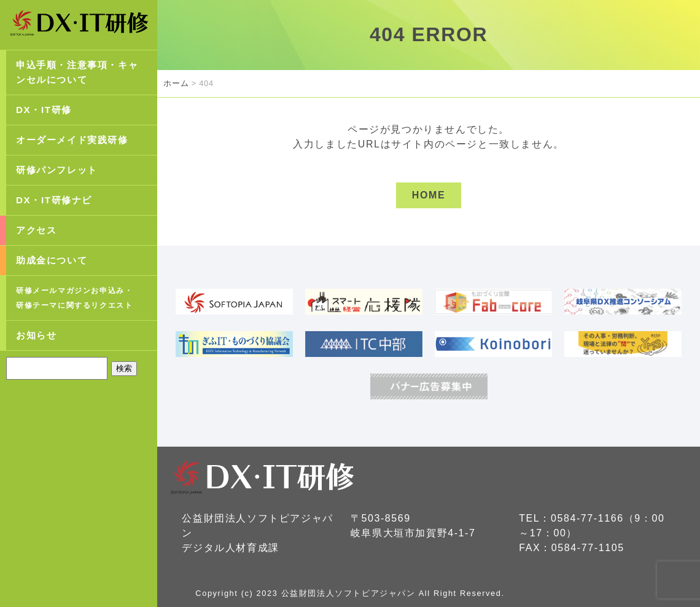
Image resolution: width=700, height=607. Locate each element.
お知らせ (36, 335)
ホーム (176, 83)
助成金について (52, 260)
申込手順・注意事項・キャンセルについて (77, 72)
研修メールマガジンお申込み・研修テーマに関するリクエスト (74, 298)
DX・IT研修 (44, 110)
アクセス (36, 230)
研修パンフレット (57, 170)
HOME (429, 195)
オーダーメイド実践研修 (72, 140)
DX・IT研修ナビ (54, 200)
